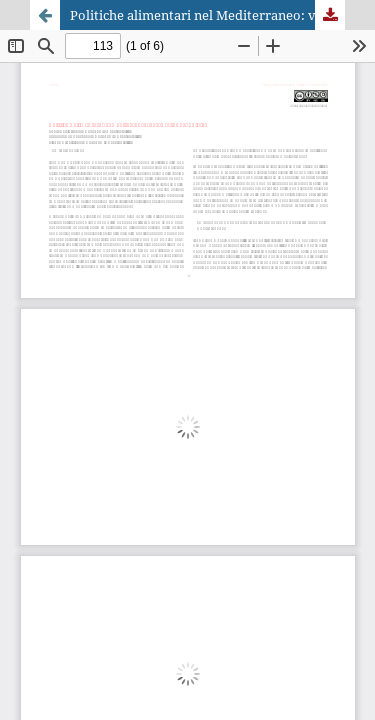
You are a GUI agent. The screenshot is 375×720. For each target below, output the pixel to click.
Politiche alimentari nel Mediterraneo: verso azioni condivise (207, 15)
